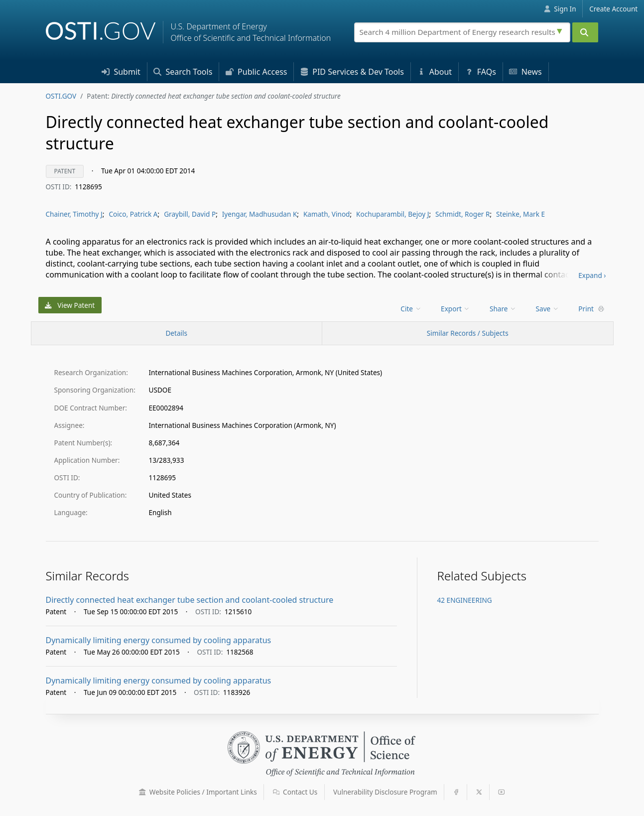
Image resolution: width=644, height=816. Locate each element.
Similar (468, 333)
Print (591, 309)
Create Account (613, 9)
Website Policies (198, 792)
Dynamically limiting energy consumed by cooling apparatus (159, 640)
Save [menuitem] (548, 309)
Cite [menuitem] (411, 309)
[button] (142, 792)
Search (183, 72)
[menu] (412, 309)
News (525, 72)
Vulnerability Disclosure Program (385, 792)
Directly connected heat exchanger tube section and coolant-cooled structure (190, 600)
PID (352, 72)
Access (257, 72)
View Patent (70, 305)
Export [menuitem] (455, 309)
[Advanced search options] (561, 30)
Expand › (592, 275)
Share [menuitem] (503, 309)
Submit (121, 72)
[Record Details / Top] (177, 333)
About (435, 72)
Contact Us (295, 792)
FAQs (481, 72)
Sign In (560, 9)
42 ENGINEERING (465, 600)
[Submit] (585, 32)
